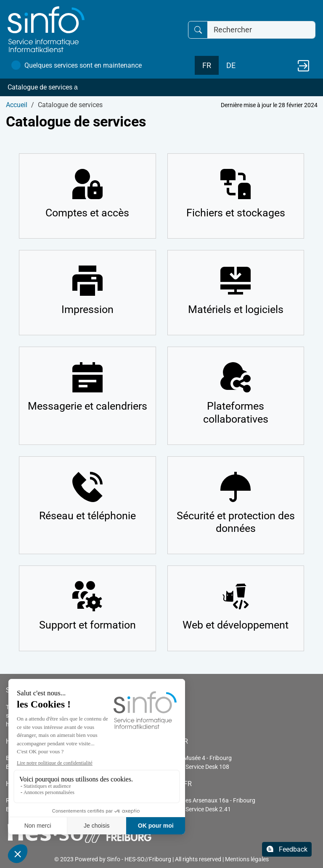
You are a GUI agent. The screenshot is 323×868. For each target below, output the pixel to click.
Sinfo (114, 859)
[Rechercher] (261, 30)
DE (231, 65)
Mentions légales (247, 859)
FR (207, 65)
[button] (161, 87)
